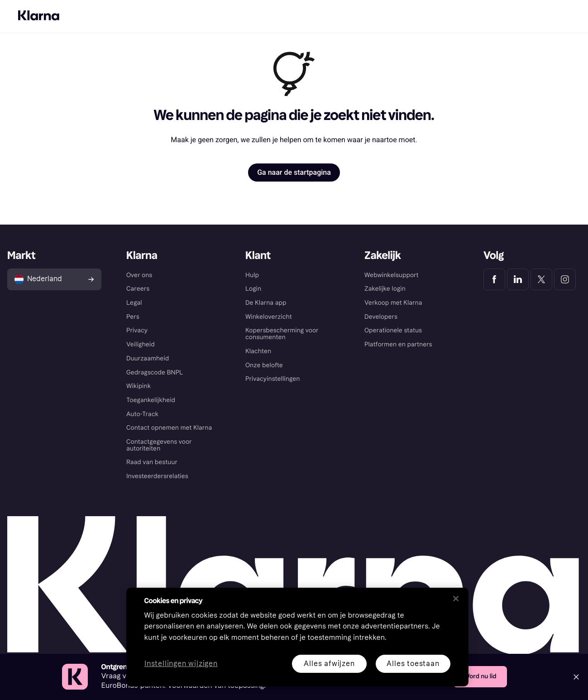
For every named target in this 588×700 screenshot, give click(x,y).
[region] (297, 637)
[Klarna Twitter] (541, 279)
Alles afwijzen (329, 664)
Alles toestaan (413, 664)
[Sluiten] (456, 599)
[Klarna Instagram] (565, 279)
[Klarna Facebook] (494, 279)
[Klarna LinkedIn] (518, 279)
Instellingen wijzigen (181, 664)
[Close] (576, 677)
